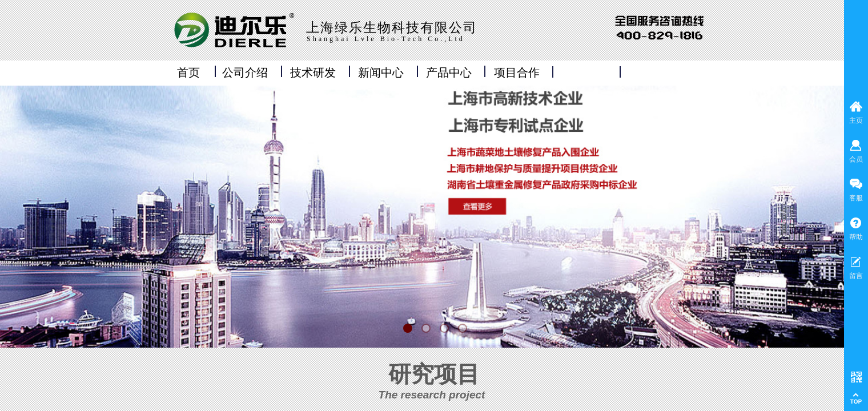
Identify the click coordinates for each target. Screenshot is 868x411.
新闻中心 (381, 72)
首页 (188, 72)
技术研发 (313, 72)
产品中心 (449, 72)
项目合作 (517, 72)
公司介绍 (245, 72)
